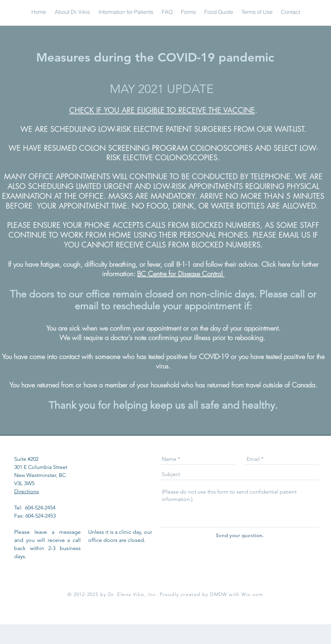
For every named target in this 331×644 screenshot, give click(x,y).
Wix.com (252, 594)
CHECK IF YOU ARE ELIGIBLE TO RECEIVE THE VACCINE (162, 110)
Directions (27, 491)
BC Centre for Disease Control (181, 274)
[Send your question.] (240, 535)
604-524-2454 (41, 508)
